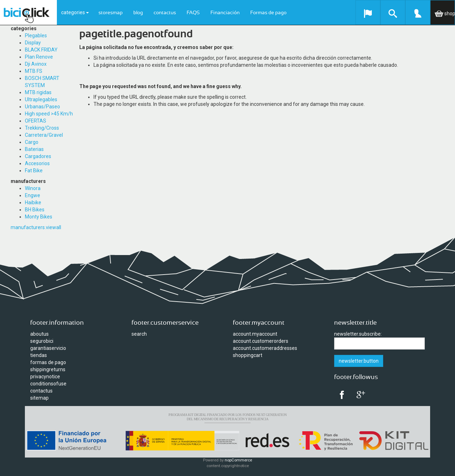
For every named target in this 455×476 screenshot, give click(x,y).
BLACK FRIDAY (41, 50)
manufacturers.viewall (36, 227)
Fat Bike (34, 171)
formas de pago (48, 362)
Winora (33, 188)
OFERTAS (36, 121)
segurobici (42, 341)
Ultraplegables (41, 99)
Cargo (32, 142)
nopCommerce (238, 460)
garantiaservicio (48, 348)
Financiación (225, 13)
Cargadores (38, 156)
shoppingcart (248, 355)
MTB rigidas (38, 92)
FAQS (193, 13)
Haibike (33, 202)
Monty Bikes (39, 217)
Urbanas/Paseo (42, 107)
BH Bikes (35, 210)
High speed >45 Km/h (49, 114)
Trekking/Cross (42, 128)
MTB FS (34, 71)
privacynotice (45, 377)
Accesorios (37, 163)
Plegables (36, 36)
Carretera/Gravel (44, 135)
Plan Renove (39, 57)
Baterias (34, 149)
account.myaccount (255, 334)
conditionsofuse (48, 384)
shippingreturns (48, 369)
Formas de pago (268, 13)
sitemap (39, 398)
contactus (165, 13)
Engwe (33, 195)
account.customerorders (261, 341)
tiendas (39, 355)
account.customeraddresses (265, 348)
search (139, 334)
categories (75, 12)
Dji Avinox (36, 64)
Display (33, 43)
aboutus (39, 334)
